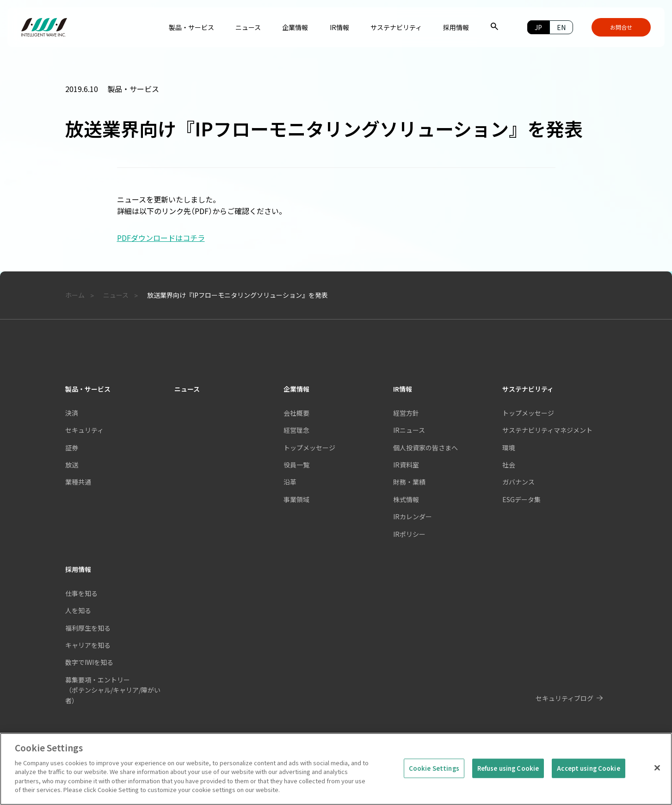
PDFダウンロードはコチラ (161, 238)
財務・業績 (409, 482)
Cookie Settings (434, 771)
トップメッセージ (528, 413)
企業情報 (296, 389)
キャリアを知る (88, 645)
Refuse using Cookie (508, 771)
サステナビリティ (528, 389)
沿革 (290, 482)
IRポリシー (409, 534)
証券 (72, 448)
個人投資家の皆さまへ (425, 448)
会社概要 (296, 413)
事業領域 (296, 499)
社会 (509, 465)
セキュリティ (84, 430)
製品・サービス (88, 389)
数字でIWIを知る (89, 662)
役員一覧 (296, 465)
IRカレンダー (413, 516)
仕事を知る (81, 593)
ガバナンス (518, 482)
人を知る (78, 610)
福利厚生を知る (88, 628)
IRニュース (409, 430)
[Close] (657, 771)
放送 (72, 465)
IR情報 (403, 389)
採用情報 (78, 569)
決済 (72, 413)
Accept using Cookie (588, 771)
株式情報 (406, 499)
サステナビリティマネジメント (547, 430)
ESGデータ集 (521, 499)
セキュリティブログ (564, 698)
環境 (509, 448)
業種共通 (78, 482)
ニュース (187, 389)
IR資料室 (406, 465)
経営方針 (406, 413)
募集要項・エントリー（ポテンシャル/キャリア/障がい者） (113, 690)
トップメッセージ (309, 448)
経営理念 (296, 430)
